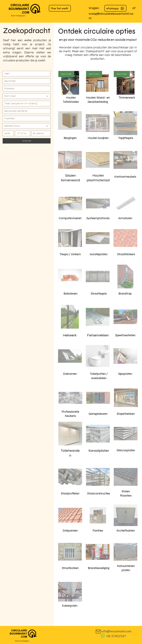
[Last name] (26, 81)
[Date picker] (34, 133)
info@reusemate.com (116, 631)
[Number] (26, 104)
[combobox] (27, 96)
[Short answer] (26, 111)
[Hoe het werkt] (60, 8)
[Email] (26, 89)
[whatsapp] (115, 8)
